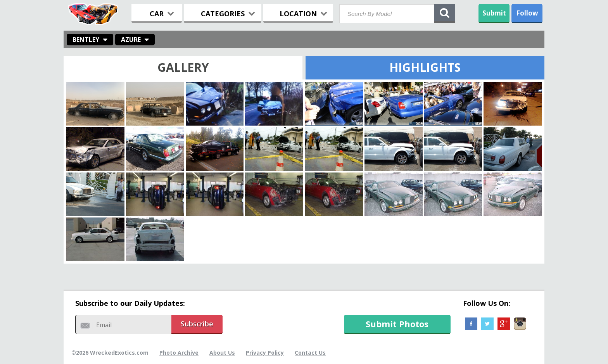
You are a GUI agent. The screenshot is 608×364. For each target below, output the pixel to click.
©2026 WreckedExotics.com (110, 353)
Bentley (86, 40)
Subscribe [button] (197, 324)
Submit (494, 13)
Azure (131, 40)
